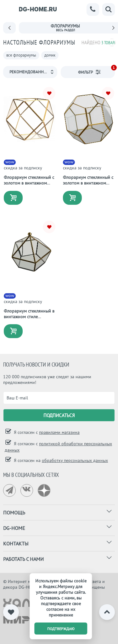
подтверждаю (61, 629)
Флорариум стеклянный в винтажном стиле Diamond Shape (29, 317)
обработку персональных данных (75, 460)
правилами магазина (59, 432)
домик (50, 55)
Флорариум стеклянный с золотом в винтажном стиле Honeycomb (88, 183)
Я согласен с (46, 432)
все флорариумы (21, 55)
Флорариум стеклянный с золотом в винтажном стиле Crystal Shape (29, 183)
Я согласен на (60, 460)
